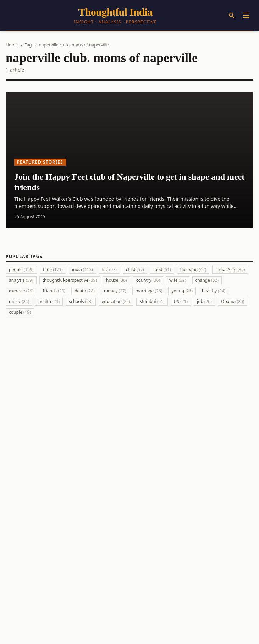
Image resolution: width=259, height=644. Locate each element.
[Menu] (246, 15)
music (19, 301)
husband (193, 269)
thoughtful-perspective (70, 280)
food (162, 269)
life (109, 269)
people (21, 269)
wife (178, 280)
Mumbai (152, 301)
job (204, 301)
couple (20, 312)
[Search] (231, 15)
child (135, 269)
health (49, 301)
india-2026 (230, 269)
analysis (21, 280)
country (148, 280)
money (115, 291)
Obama (233, 301)
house (117, 280)
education (116, 301)
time (53, 269)
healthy (214, 291)
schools (81, 301)
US (181, 301)
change (207, 280)
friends (54, 291)
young (182, 291)
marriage (149, 291)
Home (12, 45)
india (82, 269)
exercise (21, 291)
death (85, 291)
